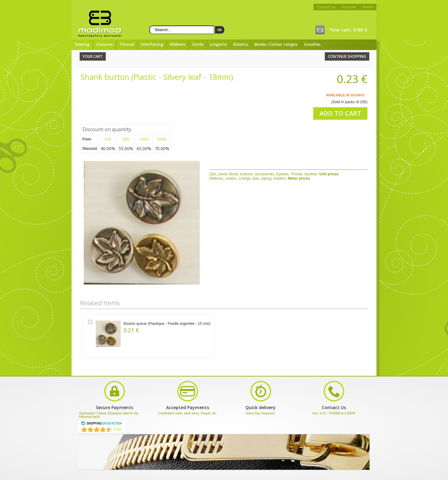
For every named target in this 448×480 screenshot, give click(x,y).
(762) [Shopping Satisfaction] (118, 429)
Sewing (82, 44)
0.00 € (360, 30)
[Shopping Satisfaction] (101, 424)
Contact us (326, 7)
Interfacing (152, 44)
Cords (198, 44)
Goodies (312, 44)
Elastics (241, 44)
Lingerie (218, 44)
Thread (127, 44)
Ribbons (178, 44)
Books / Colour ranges (276, 44)
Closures (105, 44)
